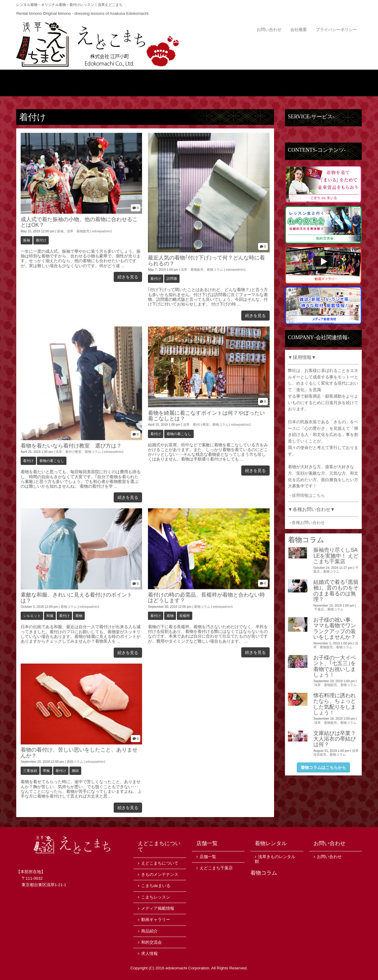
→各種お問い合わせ (307, 523)
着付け (41, 240)
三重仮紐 (30, 771)
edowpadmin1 (102, 231)
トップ (45, 83)
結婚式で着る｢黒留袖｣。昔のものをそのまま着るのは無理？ (336, 591)
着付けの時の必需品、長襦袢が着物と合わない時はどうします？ (206, 598)
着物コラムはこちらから (323, 767)
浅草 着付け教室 (69, 452)
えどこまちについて (103, 83)
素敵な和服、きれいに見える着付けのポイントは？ (76, 598)
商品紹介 (160, 83)
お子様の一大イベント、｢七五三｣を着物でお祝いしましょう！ (335, 666)
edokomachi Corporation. (188, 968)
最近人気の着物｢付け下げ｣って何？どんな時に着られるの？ (206, 260)
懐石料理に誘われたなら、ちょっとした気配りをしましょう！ (335, 704)
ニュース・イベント (218, 83)
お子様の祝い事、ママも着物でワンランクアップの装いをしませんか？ (335, 628)
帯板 (46, 771)
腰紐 (75, 771)
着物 (79, 616)
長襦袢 (185, 616)
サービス (275, 83)
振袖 (60, 231)
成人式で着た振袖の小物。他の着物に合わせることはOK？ (79, 222)
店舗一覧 (333, 83)
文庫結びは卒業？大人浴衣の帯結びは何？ (335, 739)
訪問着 (172, 279)
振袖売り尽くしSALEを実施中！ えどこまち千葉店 (336, 556)
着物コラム (215, 269)
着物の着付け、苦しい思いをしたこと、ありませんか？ (79, 753)
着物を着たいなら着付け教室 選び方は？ (71, 446)
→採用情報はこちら (307, 495)
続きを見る (128, 277)
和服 (50, 616)
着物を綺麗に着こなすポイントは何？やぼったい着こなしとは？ (206, 416)
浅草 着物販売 (78, 231)
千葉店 (319, 609)
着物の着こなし (52, 461)
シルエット (32, 616)
